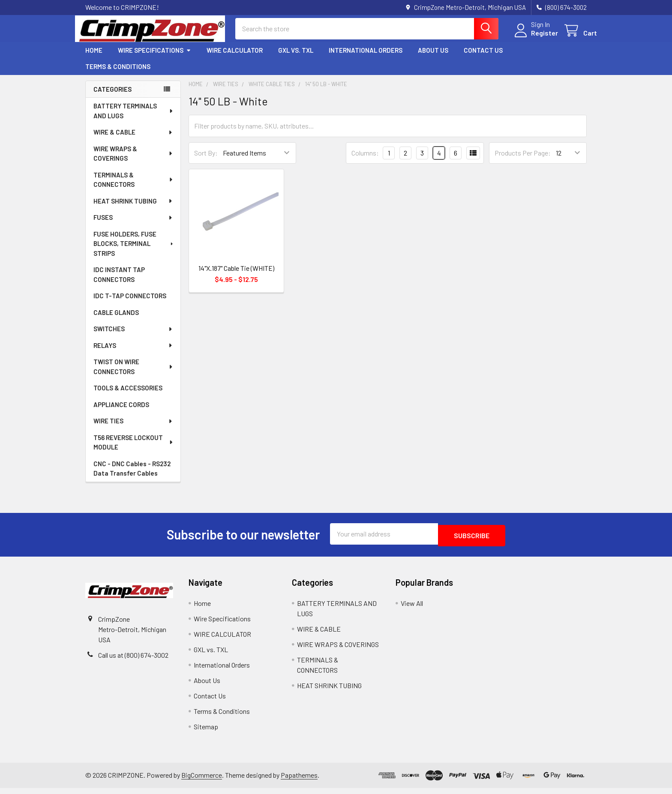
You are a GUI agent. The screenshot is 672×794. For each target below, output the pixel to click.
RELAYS (133, 353)
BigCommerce (202, 781)
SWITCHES (133, 336)
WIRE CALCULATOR (235, 58)
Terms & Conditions (118, 74)
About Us (433, 58)
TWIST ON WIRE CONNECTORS (133, 374)
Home (94, 58)
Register (534, 38)
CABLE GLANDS (116, 320)
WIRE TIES (133, 428)
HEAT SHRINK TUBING (133, 209)
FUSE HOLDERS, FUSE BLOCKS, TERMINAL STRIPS (134, 251)
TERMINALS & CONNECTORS (133, 187)
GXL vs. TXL (296, 58)
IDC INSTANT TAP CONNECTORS (119, 282)
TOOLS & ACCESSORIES (128, 396)
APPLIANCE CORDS (121, 412)
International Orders (366, 58)
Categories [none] (112, 97)
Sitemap (206, 733)
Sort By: (206, 160)
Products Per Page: (523, 160)
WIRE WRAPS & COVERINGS (133, 161)
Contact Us (483, 58)
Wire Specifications (154, 58)
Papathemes (299, 781)
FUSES (133, 225)
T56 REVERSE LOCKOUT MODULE (134, 450)
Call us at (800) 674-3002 (133, 661)
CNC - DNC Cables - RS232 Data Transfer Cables (132, 476)
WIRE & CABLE (133, 140)
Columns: (365, 160)
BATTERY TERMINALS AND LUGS (134, 118)
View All (412, 609)
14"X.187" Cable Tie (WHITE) (236, 276)
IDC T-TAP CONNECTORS (130, 303)
